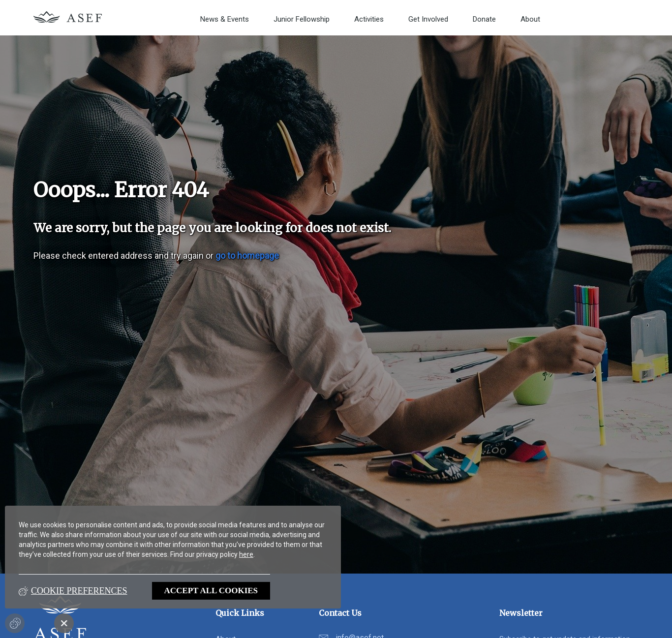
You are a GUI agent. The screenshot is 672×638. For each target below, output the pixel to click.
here (246, 554)
